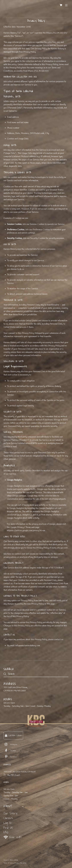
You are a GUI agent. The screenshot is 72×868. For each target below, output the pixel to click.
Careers (8, 818)
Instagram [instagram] (10, 745)
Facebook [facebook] (10, 751)
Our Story (10, 813)
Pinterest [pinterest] (10, 757)
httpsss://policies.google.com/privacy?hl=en (26, 531)
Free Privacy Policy (27, 52)
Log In (8, 823)
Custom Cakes (13, 735)
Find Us (8, 828)
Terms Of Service (9, 863)
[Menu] (66, 5)
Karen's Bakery (9, 860)
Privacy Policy (19, 863)
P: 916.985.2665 (12, 775)
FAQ (6, 832)
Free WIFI (13, 837)
